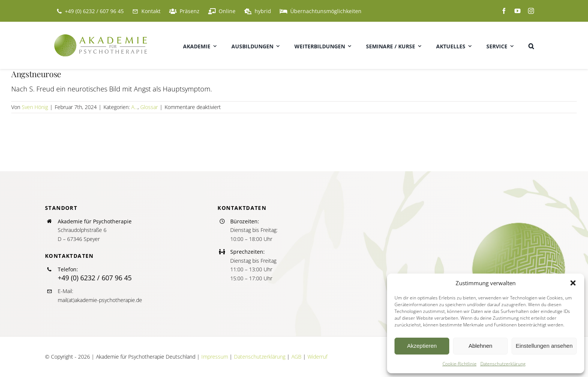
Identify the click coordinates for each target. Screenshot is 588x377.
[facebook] (504, 11)
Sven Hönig (35, 107)
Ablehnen (480, 346)
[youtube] (517, 11)
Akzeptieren (422, 346)
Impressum (215, 357)
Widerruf (317, 357)
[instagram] (531, 11)
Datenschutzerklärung (503, 364)
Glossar (149, 107)
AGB (296, 357)
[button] (573, 283)
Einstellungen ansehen (544, 346)
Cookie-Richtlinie (460, 364)
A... (134, 107)
